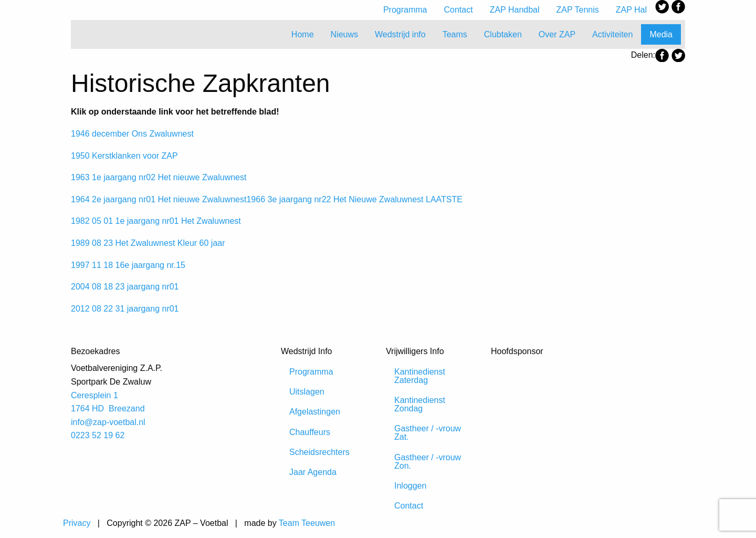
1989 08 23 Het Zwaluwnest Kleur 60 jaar (148, 243)
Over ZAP (557, 34)
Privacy (77, 523)
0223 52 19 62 (98, 435)
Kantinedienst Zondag (420, 404)
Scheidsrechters (319, 452)
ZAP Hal (631, 10)
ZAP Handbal (515, 10)
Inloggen (410, 486)
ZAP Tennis (578, 10)
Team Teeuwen (307, 523)
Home (303, 34)
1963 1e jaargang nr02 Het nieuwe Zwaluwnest (159, 177)
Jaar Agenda (313, 472)
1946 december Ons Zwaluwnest (132, 134)
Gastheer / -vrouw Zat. (428, 433)
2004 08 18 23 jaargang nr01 (125, 287)
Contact (459, 10)
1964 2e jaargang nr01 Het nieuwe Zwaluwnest (159, 199)
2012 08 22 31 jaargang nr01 (125, 309)
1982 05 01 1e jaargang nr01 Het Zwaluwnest (156, 221)
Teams (455, 34)
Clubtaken (503, 34)
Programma (405, 10)
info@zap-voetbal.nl (108, 422)
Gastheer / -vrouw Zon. (428, 462)
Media (661, 34)
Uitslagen (307, 392)
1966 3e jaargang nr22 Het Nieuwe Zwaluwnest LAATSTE (354, 199)
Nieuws (344, 34)
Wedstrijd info (400, 34)
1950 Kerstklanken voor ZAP (124, 156)
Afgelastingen (315, 412)
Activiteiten (612, 34)
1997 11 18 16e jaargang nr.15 (128, 265)
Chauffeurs (310, 432)
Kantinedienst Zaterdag (420, 376)
